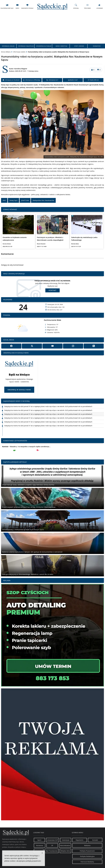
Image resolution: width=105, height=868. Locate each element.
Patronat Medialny (87, 862)
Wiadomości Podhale (27, 6)
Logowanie (99, 6)
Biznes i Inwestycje (61, 46)
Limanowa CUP (52, 840)
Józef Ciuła (25, 200)
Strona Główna (6, 52)
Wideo (17, 6)
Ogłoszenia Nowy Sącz (7, 6)
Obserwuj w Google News (19, 390)
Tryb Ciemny (87, 6)
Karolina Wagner (21, 69)
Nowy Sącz (13, 200)
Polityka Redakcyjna (87, 856)
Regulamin (80, 840)
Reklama (87, 845)
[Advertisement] (52, 28)
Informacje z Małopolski (26, 46)
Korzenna (40, 845)
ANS (4, 200)
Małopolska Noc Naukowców (43, 200)
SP (52, 845)
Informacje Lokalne (8, 46)
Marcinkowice (65, 845)
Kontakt (52, 290)
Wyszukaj (76, 6)
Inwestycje (66, 840)
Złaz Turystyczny (52, 851)
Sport (39, 840)
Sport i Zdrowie (79, 46)
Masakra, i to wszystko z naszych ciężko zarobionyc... (26, 449)
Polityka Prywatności (87, 851)
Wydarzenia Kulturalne (44, 46)
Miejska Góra (65, 851)
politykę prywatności (33, 861)
